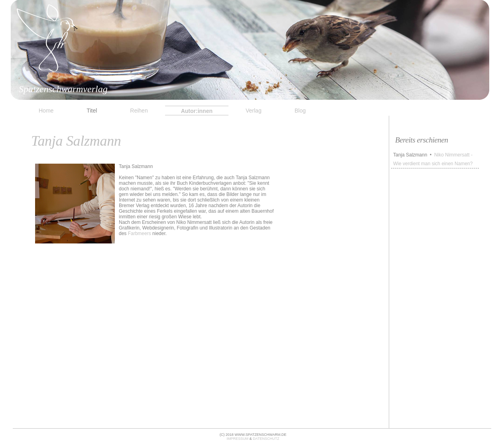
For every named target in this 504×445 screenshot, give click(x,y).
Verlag (254, 111)
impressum (238, 439)
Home (46, 111)
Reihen (139, 111)
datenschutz (266, 439)
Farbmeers (140, 233)
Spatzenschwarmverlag (63, 89)
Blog (300, 111)
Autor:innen (197, 111)
